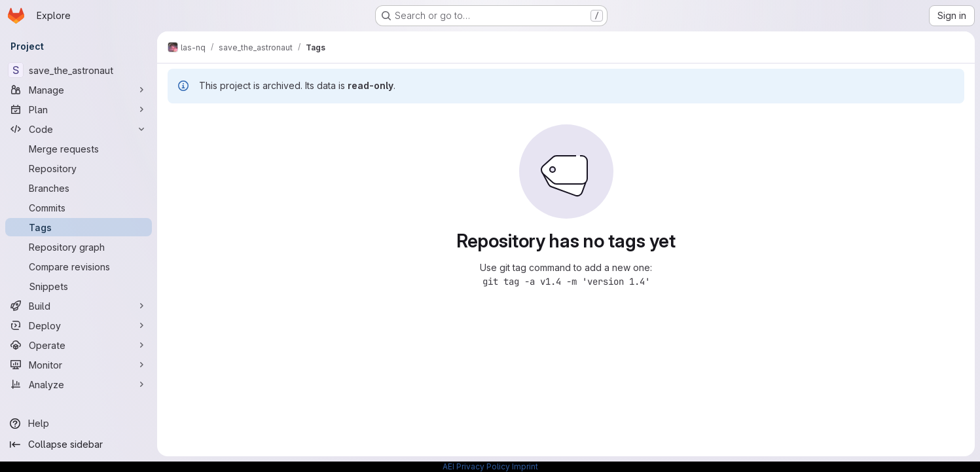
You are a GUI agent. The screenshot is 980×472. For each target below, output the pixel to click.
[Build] (79, 306)
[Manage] (79, 90)
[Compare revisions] (79, 266)
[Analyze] (79, 384)
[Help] (79, 424)
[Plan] (79, 109)
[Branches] (79, 188)
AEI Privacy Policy (476, 466)
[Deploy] (79, 325)
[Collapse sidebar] (79, 445)
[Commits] (79, 208)
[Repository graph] (79, 247)
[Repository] (79, 168)
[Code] (79, 129)
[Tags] (79, 227)
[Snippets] (79, 286)
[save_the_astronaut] (79, 70)
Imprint (525, 466)
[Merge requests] (79, 149)
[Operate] (79, 345)
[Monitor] (79, 365)
